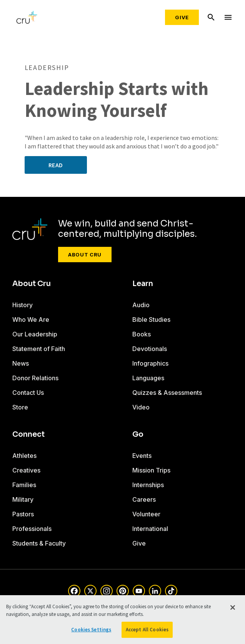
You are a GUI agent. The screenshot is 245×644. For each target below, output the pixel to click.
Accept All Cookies (147, 630)
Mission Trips (151, 470)
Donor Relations (35, 378)
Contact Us (28, 393)
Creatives (26, 470)
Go (138, 434)
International (150, 529)
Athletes (24, 456)
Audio (141, 305)
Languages (148, 378)
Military (23, 499)
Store (20, 407)
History (22, 305)
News (21, 363)
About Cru (85, 255)
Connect (28, 434)
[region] (122, 620)
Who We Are (31, 320)
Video (141, 407)
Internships (148, 485)
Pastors (23, 514)
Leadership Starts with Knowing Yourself (117, 100)
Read (56, 165)
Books (142, 334)
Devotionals (150, 349)
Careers (144, 499)
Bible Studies (151, 320)
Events (142, 456)
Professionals (32, 529)
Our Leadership (35, 334)
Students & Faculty (39, 543)
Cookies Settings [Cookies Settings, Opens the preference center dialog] (91, 630)
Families (24, 485)
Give (182, 17)
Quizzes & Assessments (167, 393)
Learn (143, 284)
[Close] (233, 607)
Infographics (150, 363)
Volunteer (146, 514)
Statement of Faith (39, 349)
